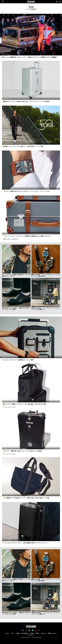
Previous (1, 277)
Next (61, 277)
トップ (2, 13)
